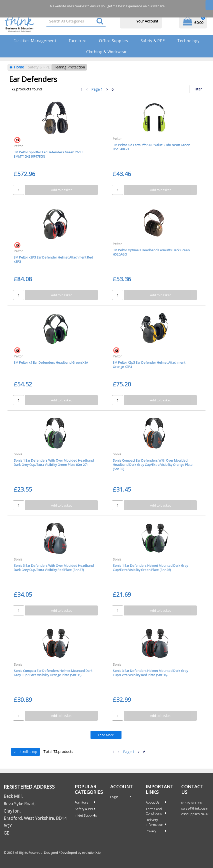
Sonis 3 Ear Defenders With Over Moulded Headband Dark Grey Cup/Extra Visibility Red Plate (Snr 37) (54, 568)
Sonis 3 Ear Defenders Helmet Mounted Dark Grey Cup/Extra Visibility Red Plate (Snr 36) (150, 673)
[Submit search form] (100, 21)
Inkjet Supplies (86, 815)
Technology (188, 41)
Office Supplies (113, 41)
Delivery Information (154, 822)
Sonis (18, 454)
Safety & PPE (153, 41)
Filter (198, 89)
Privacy (151, 831)
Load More (106, 735)
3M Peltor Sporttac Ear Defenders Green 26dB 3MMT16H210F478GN (48, 154)
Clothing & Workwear (106, 52)
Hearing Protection (69, 67)
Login (114, 797)
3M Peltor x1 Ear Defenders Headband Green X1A (51, 362)
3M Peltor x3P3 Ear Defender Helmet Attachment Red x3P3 (53, 259)
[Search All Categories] (76, 21)
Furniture (78, 41)
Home (17, 67)
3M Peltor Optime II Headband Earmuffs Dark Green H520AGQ (151, 252)
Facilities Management (35, 41)
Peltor (18, 146)
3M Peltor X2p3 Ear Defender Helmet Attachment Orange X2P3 (149, 365)
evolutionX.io (91, 853)
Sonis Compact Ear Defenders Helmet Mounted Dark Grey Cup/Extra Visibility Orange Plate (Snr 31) (53, 673)
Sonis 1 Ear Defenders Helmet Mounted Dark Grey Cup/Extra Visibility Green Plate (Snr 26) (150, 568)
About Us (153, 802)
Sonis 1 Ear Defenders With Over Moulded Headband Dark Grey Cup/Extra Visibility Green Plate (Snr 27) (54, 462)
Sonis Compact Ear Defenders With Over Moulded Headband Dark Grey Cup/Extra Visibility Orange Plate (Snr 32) (153, 465)
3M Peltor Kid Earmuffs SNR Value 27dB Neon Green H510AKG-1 (151, 147)
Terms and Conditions (154, 811)
